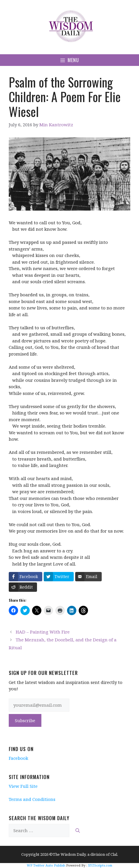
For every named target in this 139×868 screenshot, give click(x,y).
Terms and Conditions (32, 799)
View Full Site (23, 786)
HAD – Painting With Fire (43, 632)
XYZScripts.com (100, 865)
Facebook (19, 758)
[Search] (78, 831)
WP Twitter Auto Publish (46, 865)
